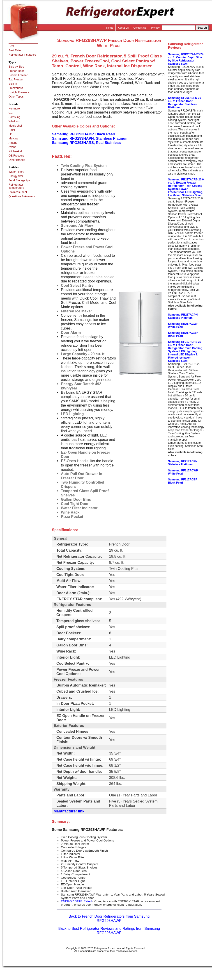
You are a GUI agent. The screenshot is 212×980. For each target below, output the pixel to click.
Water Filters (16, 172)
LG (10, 134)
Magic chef (15, 126)
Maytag (13, 139)
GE (11, 113)
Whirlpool (14, 121)
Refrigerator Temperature (16, 186)
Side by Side (16, 67)
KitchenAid (15, 151)
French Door (16, 71)
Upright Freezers (19, 92)
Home (110, 28)
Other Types (16, 97)
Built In (13, 84)
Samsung (14, 117)
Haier (12, 130)
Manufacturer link (69, 811)
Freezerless (16, 88)
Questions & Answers (22, 196)
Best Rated (15, 50)
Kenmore (14, 109)
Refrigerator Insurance (22, 55)
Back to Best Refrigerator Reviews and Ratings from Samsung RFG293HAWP (109, 931)
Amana (13, 143)
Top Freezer (16, 80)
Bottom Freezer (18, 75)
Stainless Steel (18, 192)
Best (11, 46)
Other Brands (17, 160)
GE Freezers (16, 156)
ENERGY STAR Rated (76, 901)
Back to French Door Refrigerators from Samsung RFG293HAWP (109, 918)
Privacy (155, 28)
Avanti (12, 147)
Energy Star (16, 176)
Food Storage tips (20, 180)
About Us (123, 28)
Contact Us (140, 28)
